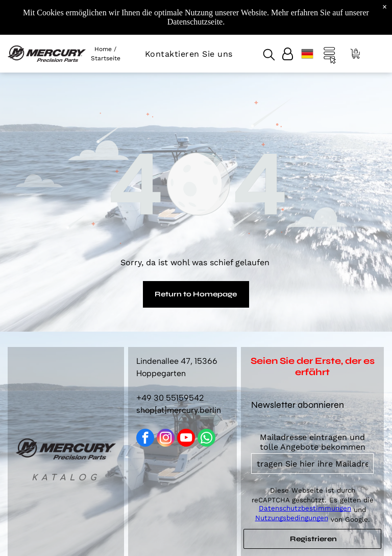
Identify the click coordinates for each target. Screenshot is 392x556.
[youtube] (186, 439)
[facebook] (145, 439)
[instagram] (166, 439)
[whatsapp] (206, 439)
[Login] (288, 54)
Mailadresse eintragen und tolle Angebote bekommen (313, 442)
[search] (269, 55)
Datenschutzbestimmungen (305, 508)
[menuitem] (189, 54)
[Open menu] (330, 54)
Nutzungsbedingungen (292, 518)
